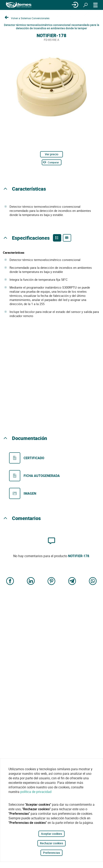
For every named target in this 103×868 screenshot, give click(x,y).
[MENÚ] (96, 5)
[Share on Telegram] (72, 581)
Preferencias (51, 853)
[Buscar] (85, 5)
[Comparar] (52, 162)
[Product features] (57, 238)
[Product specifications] (67, 238)
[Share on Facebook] (10, 581)
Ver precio (52, 154)
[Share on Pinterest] (51, 581)
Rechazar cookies (51, 843)
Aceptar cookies (51, 834)
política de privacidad (36, 792)
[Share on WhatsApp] (93, 581)
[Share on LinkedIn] (31, 581)
